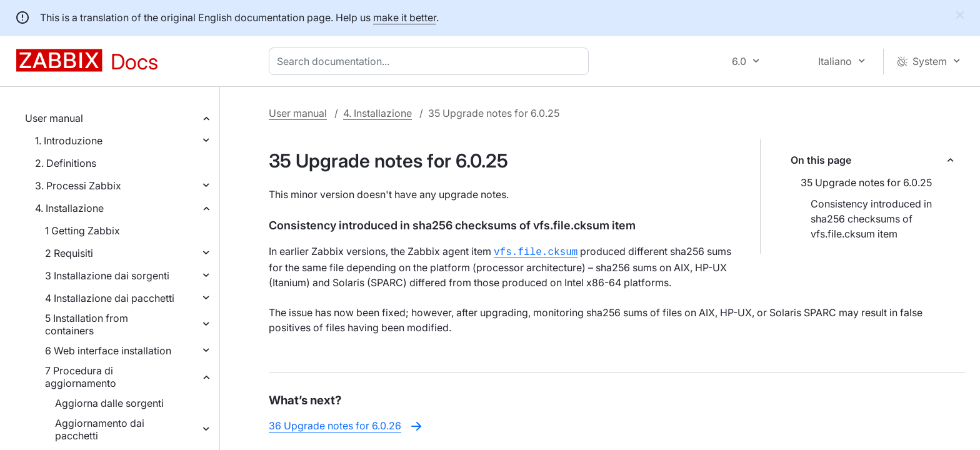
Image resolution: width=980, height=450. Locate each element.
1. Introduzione (69, 141)
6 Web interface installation (108, 351)
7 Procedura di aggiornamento (81, 377)
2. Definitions (66, 163)
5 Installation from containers (87, 324)
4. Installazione (69, 208)
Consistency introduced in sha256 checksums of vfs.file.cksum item (871, 219)
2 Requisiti (69, 253)
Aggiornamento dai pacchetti (100, 429)
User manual (54, 118)
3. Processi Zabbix (78, 186)
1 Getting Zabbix (82, 231)
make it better (405, 17)
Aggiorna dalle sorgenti (109, 403)
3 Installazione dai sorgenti (107, 276)
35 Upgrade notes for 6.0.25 (866, 182)
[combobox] (431, 61)
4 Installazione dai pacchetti (110, 298)
